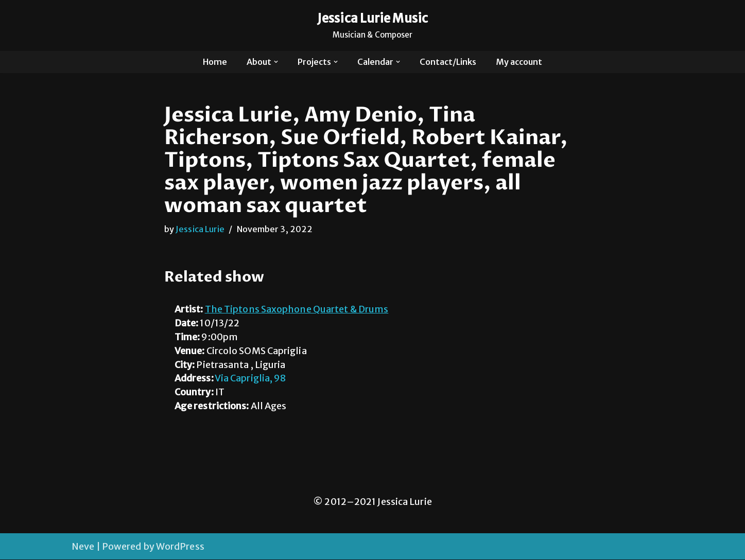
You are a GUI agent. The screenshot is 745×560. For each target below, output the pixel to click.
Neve (83, 547)
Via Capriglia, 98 (251, 379)
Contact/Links (448, 62)
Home (215, 62)
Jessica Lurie (200, 229)
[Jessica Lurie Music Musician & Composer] (372, 25)
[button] (276, 62)
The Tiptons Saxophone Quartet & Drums (297, 310)
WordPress (180, 547)
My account (519, 62)
